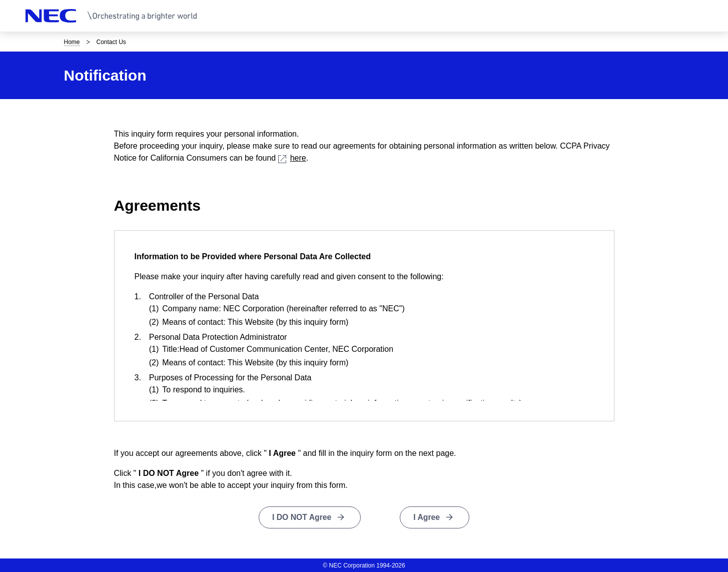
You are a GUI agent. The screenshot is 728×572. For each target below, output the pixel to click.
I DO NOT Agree (302, 517)
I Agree (427, 517)
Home (72, 42)
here (292, 158)
